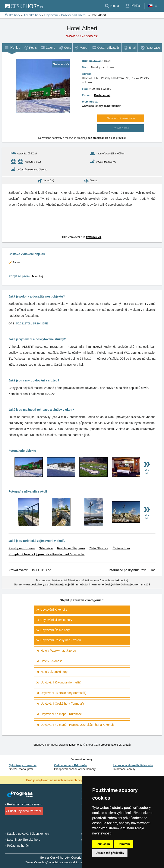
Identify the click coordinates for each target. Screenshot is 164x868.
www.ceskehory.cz (82, 36)
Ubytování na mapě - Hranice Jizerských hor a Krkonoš (77, 725)
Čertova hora (121, 548)
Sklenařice (46, 548)
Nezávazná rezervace (121, 118)
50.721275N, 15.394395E (32, 323)
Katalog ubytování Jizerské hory (28, 834)
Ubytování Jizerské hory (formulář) (63, 693)
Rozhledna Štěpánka (71, 548)
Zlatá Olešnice (99, 548)
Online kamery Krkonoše (71, 765)
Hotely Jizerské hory (54, 672)
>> (50, 394)
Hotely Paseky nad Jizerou (58, 651)
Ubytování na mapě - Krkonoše (61, 714)
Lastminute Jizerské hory (24, 840)
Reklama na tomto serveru (25, 804)
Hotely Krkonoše (52, 661)
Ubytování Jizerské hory (56, 620)
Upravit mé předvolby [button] (110, 853)
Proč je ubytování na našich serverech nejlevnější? (60, 780)
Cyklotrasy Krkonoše (23, 765)
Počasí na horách (19, 846)
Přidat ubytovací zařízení (25, 811)
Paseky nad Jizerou (22, 548)
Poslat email (102, 95)
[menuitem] (12, 48)
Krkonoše (121, 580)
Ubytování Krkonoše (54, 610)
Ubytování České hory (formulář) (62, 704)
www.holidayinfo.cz (71, 745)
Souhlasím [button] (103, 844)
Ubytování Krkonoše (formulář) (61, 682)
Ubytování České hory (55, 630)
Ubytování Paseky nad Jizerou (61, 640)
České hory (107, 580)
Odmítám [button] (124, 844)
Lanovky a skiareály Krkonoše (133, 765)
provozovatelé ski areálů (116, 745)
